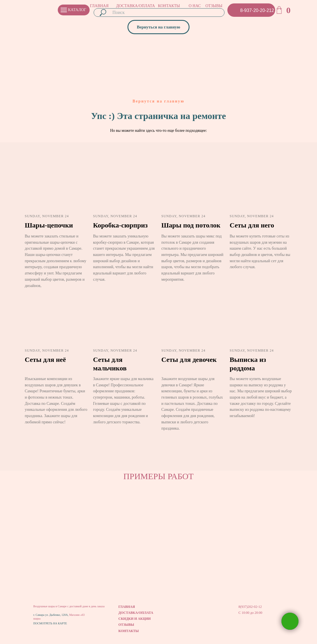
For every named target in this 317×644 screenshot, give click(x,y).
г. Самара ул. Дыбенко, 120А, (51, 615)
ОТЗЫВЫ (214, 6)
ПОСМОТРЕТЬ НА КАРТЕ (50, 623)
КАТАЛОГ (77, 10)
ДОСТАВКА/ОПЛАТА (135, 6)
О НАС (195, 6)
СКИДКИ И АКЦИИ (135, 619)
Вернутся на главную (159, 101)
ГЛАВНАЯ (99, 6)
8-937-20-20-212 (257, 10)
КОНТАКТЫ (169, 6)
